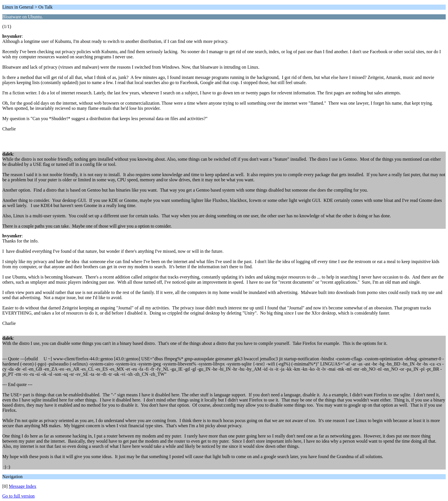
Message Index (23, 486)
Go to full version (18, 496)
